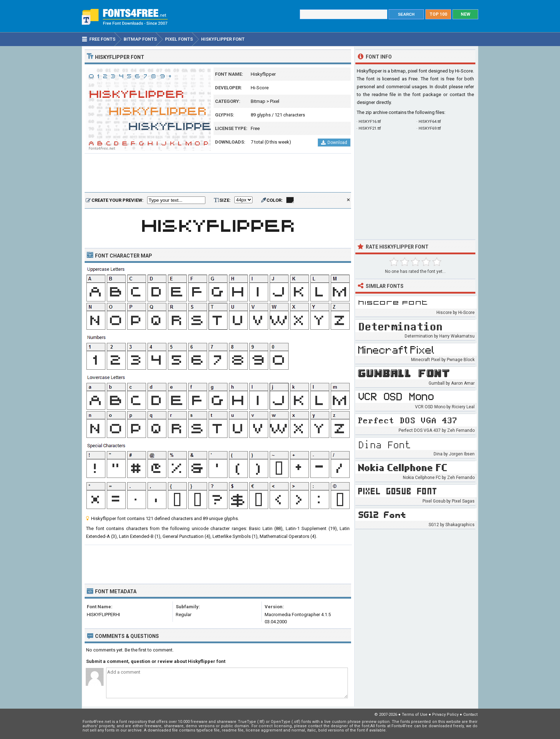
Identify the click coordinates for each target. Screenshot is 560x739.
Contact (470, 715)
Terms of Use (415, 715)
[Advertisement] (218, 173)
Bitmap (258, 101)
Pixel (275, 101)
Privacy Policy (445, 715)
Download (334, 143)
